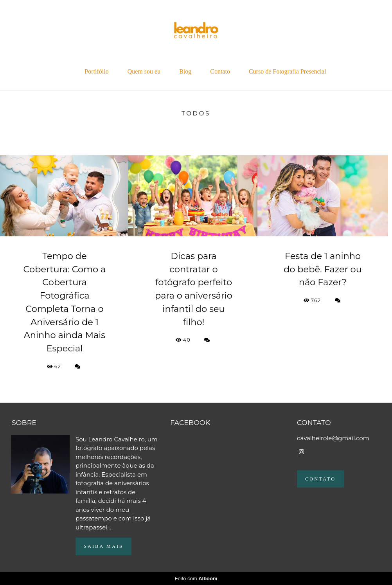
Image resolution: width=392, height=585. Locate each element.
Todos (196, 113)
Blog (185, 71)
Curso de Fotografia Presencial (288, 71)
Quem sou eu (144, 71)
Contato (220, 71)
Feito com (196, 579)
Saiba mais (103, 546)
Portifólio (96, 71)
